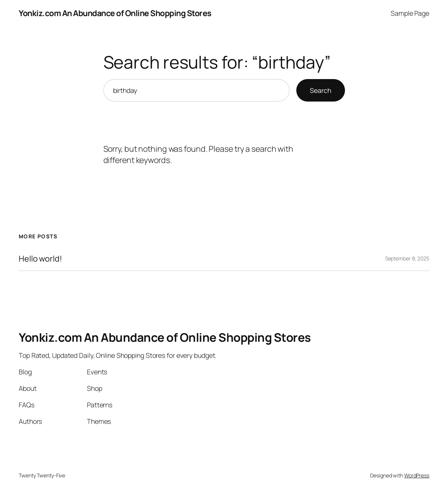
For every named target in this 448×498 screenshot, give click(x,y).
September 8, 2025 (407, 258)
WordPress (417, 475)
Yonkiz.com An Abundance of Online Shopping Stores (115, 13)
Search (321, 90)
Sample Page (410, 13)
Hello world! (40, 259)
